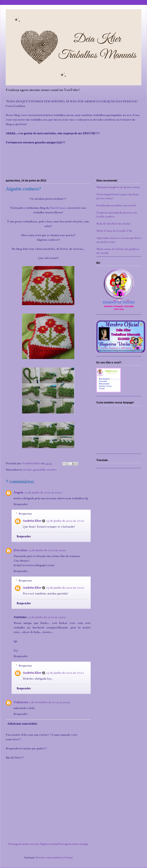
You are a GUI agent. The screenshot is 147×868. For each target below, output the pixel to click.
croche (27, 470)
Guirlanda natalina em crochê (116, 205)
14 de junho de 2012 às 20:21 (43, 492)
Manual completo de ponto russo (118, 187)
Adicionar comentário (22, 724)
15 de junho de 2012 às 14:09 (47, 617)
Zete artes (20, 550)
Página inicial (49, 844)
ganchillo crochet (45, 470)
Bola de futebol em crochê (113, 224)
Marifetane (58, 208)
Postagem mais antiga (73, 844)
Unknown (21, 702)
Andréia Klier (32, 521)
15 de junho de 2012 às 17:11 (65, 673)
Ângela (18, 492)
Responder (21, 504)
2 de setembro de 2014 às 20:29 (49, 702)
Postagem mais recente (24, 844)
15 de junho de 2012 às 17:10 (65, 521)
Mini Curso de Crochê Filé (114, 231)
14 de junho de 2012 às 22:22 (47, 550)
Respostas (25, 514)
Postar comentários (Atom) (54, 857)
